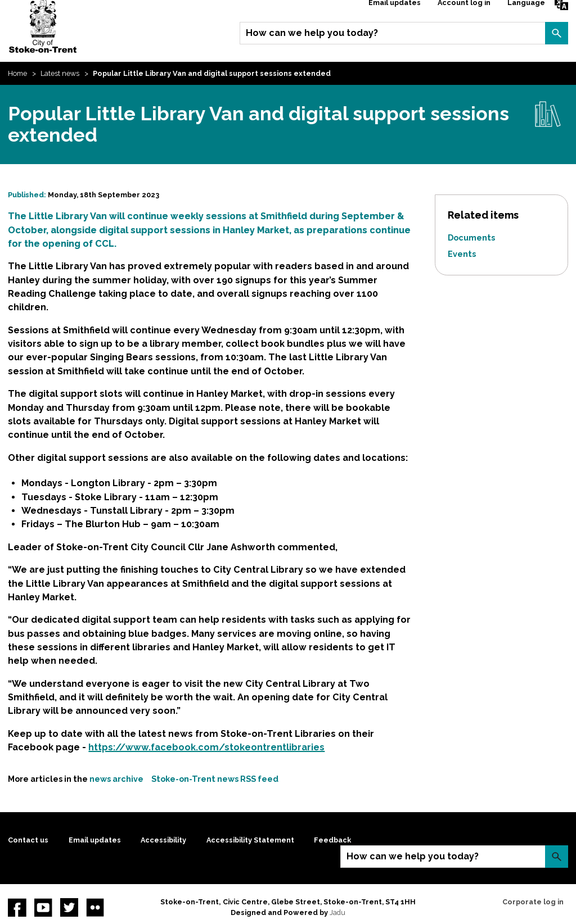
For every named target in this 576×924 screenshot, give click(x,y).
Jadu (337, 912)
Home (17, 73)
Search (556, 33)
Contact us (28, 840)
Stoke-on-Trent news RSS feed (215, 779)
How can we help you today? (312, 33)
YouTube (43, 907)
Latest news (60, 73)
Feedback (332, 840)
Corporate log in (533, 902)
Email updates (95, 840)
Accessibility (163, 840)
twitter (69, 907)
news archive (116, 779)
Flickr (95, 907)
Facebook (17, 907)
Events (462, 254)
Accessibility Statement (250, 840)
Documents (471, 237)
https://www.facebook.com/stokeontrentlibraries (206, 747)
